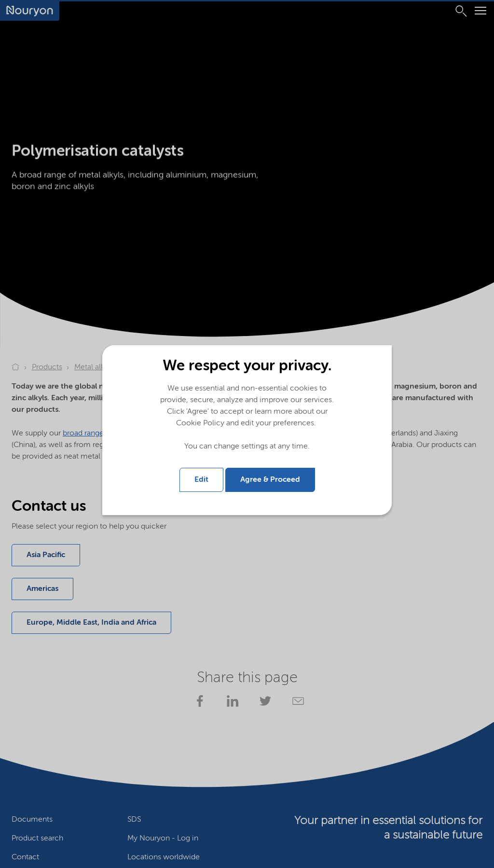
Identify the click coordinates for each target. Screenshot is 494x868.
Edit (201, 480)
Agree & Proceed (270, 480)
